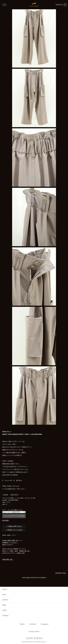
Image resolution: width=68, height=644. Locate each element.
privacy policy (34, 631)
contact (5, 615)
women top (34, 578)
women (5, 600)
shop (4, 610)
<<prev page (25, 578)
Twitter (22, 624)
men (4, 594)
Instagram (45, 624)
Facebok (33, 624)
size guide (5, 520)
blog (4, 605)
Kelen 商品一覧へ (8, 559)
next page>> (43, 578)
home (5, 589)
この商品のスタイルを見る (14, 530)
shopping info (59, 5)
